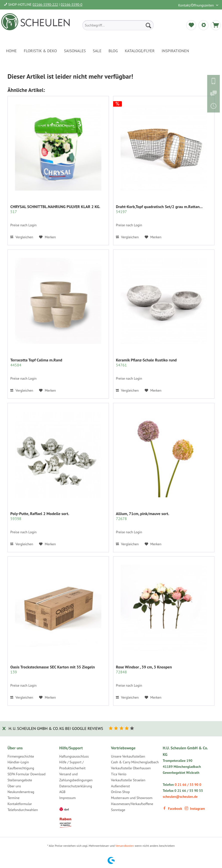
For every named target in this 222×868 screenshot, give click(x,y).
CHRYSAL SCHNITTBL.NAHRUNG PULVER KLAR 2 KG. (55, 209)
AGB (62, 792)
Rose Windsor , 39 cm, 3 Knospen (144, 669)
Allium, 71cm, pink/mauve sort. (143, 516)
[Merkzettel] (191, 25)
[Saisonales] (75, 51)
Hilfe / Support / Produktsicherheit (72, 765)
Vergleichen (22, 237)
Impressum (68, 798)
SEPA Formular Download (27, 774)
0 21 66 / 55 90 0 (188, 785)
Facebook (172, 809)
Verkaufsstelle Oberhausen (131, 768)
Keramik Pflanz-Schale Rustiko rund (146, 362)
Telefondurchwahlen (23, 810)
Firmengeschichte (21, 756)
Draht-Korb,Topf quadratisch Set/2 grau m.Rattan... (159, 209)
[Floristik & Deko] (40, 51)
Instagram (195, 809)
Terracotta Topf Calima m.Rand (36, 362)
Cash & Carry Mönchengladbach (135, 762)
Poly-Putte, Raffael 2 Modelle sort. (40, 516)
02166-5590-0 (72, 4)
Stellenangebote (20, 780)
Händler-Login (18, 762)
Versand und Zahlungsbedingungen (76, 777)
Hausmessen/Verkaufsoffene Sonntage (132, 807)
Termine (14, 798)
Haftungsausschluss (74, 756)
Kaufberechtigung (21, 768)
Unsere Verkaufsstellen (128, 756)
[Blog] (113, 51)
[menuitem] (118, 25)
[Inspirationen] (175, 51)
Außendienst (121, 786)
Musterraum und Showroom (132, 798)
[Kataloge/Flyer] (140, 51)
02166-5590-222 (45, 4)
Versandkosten (125, 846)
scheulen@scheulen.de (180, 797)
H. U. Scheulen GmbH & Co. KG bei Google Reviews (56, 728)
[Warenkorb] (216, 25)
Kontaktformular (20, 804)
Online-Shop (121, 792)
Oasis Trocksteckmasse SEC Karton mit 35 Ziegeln (53, 669)
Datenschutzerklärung (76, 786)
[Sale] (97, 51)
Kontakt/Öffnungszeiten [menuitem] (196, 5)
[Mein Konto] (203, 25)
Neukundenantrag (21, 792)
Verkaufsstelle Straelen (128, 780)
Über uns (14, 786)
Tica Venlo (119, 774)
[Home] (11, 51)
